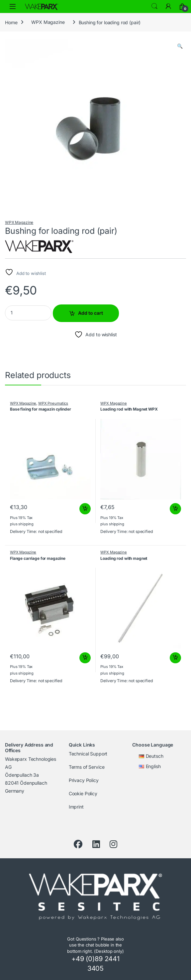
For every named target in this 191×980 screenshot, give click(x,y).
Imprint (76, 807)
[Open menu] (13, 6)
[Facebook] (78, 844)
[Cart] (182, 6)
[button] (180, 46)
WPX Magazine (48, 22)
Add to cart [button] (85, 509)
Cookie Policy (83, 793)
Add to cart (91, 313)
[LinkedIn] (96, 844)
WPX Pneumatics (53, 403)
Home (11, 22)
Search (154, 6)
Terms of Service (87, 767)
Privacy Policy (84, 780)
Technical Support (88, 754)
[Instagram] (113, 844)
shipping (26, 524)
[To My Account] (168, 6)
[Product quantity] (28, 313)
